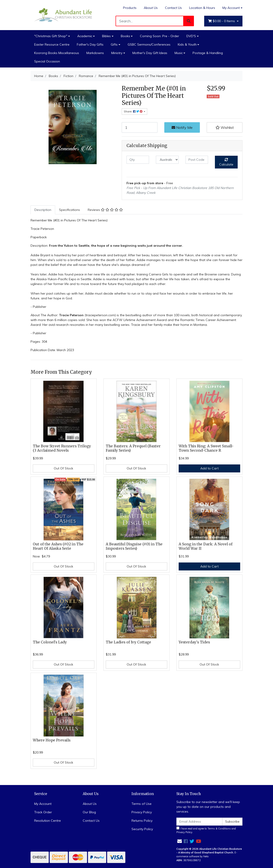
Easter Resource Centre (52, 44)
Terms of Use (142, 804)
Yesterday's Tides (194, 642)
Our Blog (89, 812)
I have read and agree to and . (206, 830)
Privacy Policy (142, 812)
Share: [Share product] (133, 111)
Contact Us (173, 8)
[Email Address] (199, 822)
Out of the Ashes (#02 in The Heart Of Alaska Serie (58, 546)
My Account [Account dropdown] (231, 8)
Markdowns (95, 53)
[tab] (43, 210)
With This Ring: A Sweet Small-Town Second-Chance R (206, 448)
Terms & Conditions (219, 829)
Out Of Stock (63, 468)
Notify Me (182, 127)
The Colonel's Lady (50, 642)
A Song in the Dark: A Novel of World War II (206, 546)
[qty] (138, 160)
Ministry (117, 53)
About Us (151, 8)
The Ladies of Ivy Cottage (128, 642)
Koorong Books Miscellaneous (57, 53)
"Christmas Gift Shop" (51, 36)
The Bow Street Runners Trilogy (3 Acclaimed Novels (62, 448)
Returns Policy (142, 821)
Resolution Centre (48, 821)
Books (125, 36)
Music (179, 53)
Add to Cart (209, 468)
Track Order (43, 812)
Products (130, 8)
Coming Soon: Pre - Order (160, 36)
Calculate (226, 162)
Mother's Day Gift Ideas (150, 53)
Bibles (106, 36)
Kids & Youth (187, 44)
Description (43, 210)
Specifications (70, 210)
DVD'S (191, 36)
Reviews (105, 210)
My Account (43, 804)
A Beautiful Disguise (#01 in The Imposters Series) (134, 546)
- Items (222, 21)
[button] (225, 127)
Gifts (114, 44)
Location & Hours (202, 8)
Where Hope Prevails (52, 740)
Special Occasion (47, 61)
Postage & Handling (208, 53)
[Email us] (180, 841)
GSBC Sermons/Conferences (149, 44)
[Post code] (197, 160)
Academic (85, 36)
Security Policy (142, 829)
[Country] (167, 160)
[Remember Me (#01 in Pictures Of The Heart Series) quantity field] (140, 127)
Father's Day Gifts (90, 44)
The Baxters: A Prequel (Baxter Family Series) (133, 448)
